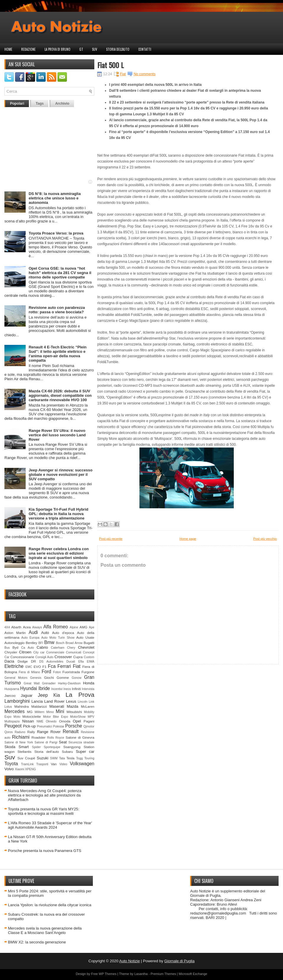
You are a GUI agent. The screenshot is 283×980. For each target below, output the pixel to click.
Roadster (38, 737)
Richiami (21, 737)
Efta (81, 662)
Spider (36, 747)
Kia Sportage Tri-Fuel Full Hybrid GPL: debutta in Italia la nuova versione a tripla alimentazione (58, 514)
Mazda (72, 706)
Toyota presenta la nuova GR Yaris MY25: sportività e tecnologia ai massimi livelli (44, 811)
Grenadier (49, 683)
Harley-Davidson (69, 683)
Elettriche (14, 666)
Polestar (59, 726)
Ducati (71, 662)
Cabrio (42, 647)
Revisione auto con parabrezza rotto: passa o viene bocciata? (57, 310)
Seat (63, 742)
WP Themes (108, 974)
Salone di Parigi (46, 742)
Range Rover (49, 732)
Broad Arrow (74, 643)
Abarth (16, 627)
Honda (89, 683)
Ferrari (64, 666)
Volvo (9, 769)
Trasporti (42, 764)
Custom (89, 657)
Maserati (57, 706)
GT (81, 49)
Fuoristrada (71, 672)
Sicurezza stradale (81, 742)
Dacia (9, 661)
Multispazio (12, 721)
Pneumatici (44, 726)
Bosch (60, 643)
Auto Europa (30, 638)
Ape (92, 627)
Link (92, 702)
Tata (62, 758)
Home (8, 49)
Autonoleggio (14, 643)
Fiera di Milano (29, 672)
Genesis (36, 678)
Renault (71, 731)
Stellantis (24, 752)
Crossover (63, 657)
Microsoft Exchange (193, 974)
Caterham (58, 648)
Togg (79, 758)
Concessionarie (22, 657)
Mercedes (14, 711)
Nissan (28, 721)
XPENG (30, 769)
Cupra (78, 657)
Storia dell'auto (118, 49)
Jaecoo (10, 695)
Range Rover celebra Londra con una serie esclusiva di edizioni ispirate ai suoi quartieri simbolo (59, 553)
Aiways (37, 627)
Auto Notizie (129, 961)
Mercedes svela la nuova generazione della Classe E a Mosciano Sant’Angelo (45, 930)
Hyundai (28, 688)
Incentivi (57, 689)
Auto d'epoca (63, 633)
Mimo (50, 712)
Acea (27, 627)
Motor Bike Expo (56, 717)
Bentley (31, 643)
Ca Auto (28, 648)
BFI (41, 643)
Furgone (88, 672)
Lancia (37, 701)
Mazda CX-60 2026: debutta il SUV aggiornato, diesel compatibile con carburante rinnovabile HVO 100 (60, 395)
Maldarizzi (39, 706)
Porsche (74, 726)
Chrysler (11, 652)
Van (54, 764)
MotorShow (78, 717)
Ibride (44, 688)
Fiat (77, 666)
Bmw (49, 642)
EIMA (91, 662)
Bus (7, 648)
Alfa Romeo (56, 627)
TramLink (27, 764)
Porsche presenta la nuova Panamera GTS (45, 851)
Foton (57, 672)
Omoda (65, 721)
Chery (71, 648)
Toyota (11, 764)
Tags (40, 104)
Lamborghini (17, 701)
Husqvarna (12, 689)
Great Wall (32, 683)
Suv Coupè (26, 758)
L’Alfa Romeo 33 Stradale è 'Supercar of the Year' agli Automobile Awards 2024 (50, 825)
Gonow (76, 678)
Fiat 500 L (111, 65)
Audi (33, 632)
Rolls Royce (56, 738)
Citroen (25, 652)
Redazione (28, 49)
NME (40, 721)
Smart (24, 747)
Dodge (23, 661)
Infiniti (76, 689)
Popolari (17, 104)
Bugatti (89, 643)
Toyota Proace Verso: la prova (56, 233)
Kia (57, 695)
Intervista (88, 689)
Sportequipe (52, 747)
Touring (89, 758)
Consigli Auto (44, 657)
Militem (39, 712)
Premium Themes (163, 974)
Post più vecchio (265, 539)
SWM (54, 758)
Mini (60, 711)
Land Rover (54, 701)
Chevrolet (86, 647)
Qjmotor (89, 726)
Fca (52, 666)
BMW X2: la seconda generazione (37, 942)
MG (30, 712)
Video (63, 764)
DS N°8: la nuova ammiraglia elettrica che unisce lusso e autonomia (55, 198)
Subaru (68, 752)
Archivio (62, 104)
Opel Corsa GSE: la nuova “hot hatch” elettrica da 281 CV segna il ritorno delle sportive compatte (60, 273)
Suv (95, 49)
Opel (77, 721)
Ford (46, 672)
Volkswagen (82, 764)
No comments (144, 74)
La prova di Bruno (57, 49)
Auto (45, 633)
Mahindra (22, 706)
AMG (84, 627)
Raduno (20, 732)
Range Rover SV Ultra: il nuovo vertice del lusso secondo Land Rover (57, 435)
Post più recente (111, 539)
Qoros (9, 732)
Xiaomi (19, 769)
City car (39, 652)
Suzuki (43, 758)
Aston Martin (15, 633)
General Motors (16, 678)
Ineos (67, 689)
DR (33, 661)
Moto (17, 717)
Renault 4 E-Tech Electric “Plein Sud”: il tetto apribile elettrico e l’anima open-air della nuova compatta (57, 354)
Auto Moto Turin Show (58, 638)
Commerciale (55, 652)
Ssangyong (72, 747)
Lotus (8, 707)
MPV (91, 717)
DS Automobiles (51, 662)
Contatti (145, 49)
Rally (31, 732)
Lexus (71, 701)
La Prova (80, 695)
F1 (45, 667)
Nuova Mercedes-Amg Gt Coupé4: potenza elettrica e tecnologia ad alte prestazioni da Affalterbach (45, 795)
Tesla (70, 758)
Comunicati (74, 652)
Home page (188, 539)
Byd (15, 647)
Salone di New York (19, 742)
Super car (85, 752)
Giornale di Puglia (179, 961)
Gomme (63, 677)
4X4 (7, 627)
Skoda (10, 747)
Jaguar (27, 695)
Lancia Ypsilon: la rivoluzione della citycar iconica (50, 905)
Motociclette (32, 716)
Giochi (49, 677)
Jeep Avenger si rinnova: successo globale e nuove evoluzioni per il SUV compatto (61, 475)
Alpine (74, 627)
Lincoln (83, 702)
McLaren (88, 706)
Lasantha (141, 974)
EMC (29, 667)
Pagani (89, 721)
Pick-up (29, 726)
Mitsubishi (74, 712)
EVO (37, 667)
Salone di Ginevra (80, 737)
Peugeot (13, 726)
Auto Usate (85, 637)
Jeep (43, 695)
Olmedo (51, 721)
